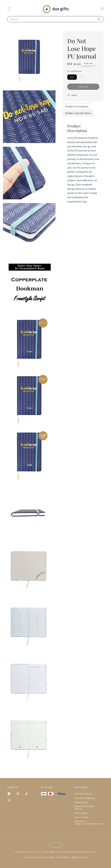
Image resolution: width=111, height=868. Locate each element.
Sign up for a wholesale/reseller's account (89, 827)
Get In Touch (81, 818)
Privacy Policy (48, 862)
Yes (72, 82)
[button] (9, 14)
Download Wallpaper (85, 803)
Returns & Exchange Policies (85, 812)
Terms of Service (31, 862)
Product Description (77, 111)
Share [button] (72, 100)
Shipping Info (81, 807)
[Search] (99, 24)
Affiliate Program (83, 799)
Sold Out (83, 91)
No (82, 82)
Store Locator (81, 822)
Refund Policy (63, 862)
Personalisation (74, 76)
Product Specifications (78, 118)
